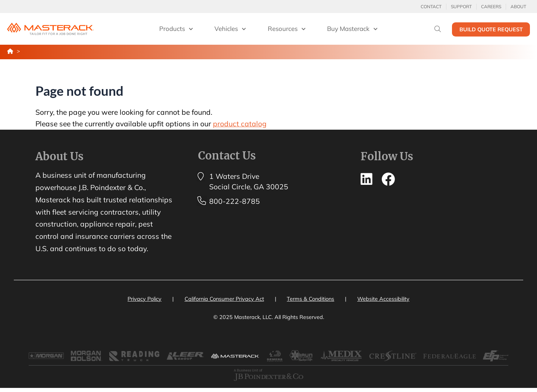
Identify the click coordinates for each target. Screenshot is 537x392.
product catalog (240, 124)
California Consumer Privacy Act (224, 299)
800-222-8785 (235, 201)
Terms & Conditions (310, 299)
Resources (287, 29)
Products (176, 29)
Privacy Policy (145, 299)
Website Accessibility (383, 299)
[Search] (438, 29)
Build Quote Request (491, 29)
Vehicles (230, 29)
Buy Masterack (352, 29)
